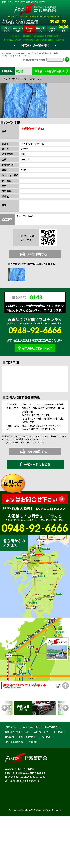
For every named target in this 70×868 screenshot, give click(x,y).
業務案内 (9, 755)
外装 (56, 71)
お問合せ (33, 760)
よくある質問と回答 (14, 760)
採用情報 (46, 755)
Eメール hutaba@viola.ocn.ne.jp (22, 798)
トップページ (7, 71)
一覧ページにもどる (35, 482)
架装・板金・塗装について (17, 750)
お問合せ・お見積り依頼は (49, 89)
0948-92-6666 (59, 21)
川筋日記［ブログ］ (28, 755)
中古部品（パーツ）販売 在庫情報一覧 (34, 71)
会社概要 (58, 750)
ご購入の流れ (11, 745)
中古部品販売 (51, 745)
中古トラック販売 (31, 745)
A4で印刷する (34, 272)
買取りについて (41, 750)
